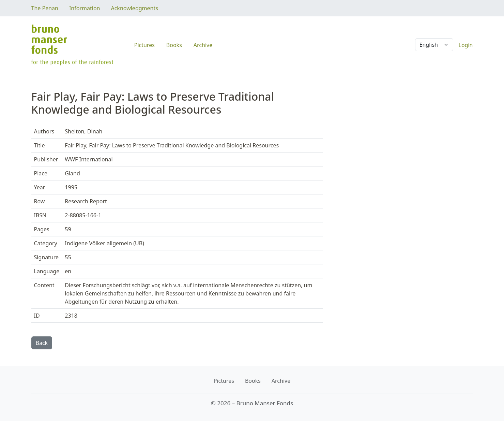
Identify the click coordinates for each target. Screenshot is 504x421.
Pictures (144, 45)
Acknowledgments (134, 8)
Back (42, 343)
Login (466, 45)
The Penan (45, 8)
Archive (203, 45)
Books (174, 45)
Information (85, 8)
